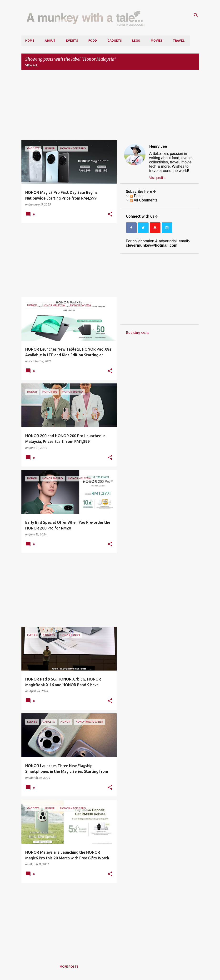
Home (30, 41)
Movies (157, 41)
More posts (69, 967)
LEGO (136, 41)
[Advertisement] (110, 107)
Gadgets (115, 41)
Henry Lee (158, 146)
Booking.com (137, 333)
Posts (137, 196)
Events (72, 41)
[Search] (196, 15)
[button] (110, 214)
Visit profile (157, 178)
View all (31, 65)
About (50, 41)
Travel (179, 41)
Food (93, 41)
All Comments (144, 200)
